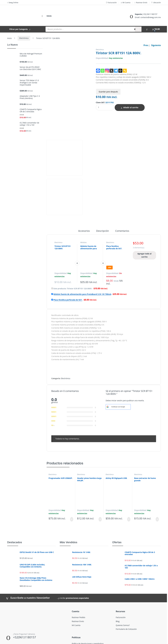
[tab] (84, 190)
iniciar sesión (117, 358)
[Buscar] (138, 29)
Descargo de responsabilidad (84, 609)
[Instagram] (107, 71)
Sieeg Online (13, 3)
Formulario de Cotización (126, 587)
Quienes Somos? (123, 583)
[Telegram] (116, 71)
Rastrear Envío (141, 3)
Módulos (83, 200)
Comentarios (122, 189)
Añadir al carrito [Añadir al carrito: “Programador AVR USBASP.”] (72, 477)
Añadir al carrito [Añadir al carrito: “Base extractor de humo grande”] (157, 477)
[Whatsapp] (103, 71)
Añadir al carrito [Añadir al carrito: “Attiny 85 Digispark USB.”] (129, 477)
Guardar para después (108, 92)
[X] (111, 71)
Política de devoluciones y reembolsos (88, 601)
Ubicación (156, 3)
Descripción (103, 189)
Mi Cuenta (126, 3)
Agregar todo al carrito (144, 213)
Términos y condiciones (82, 605)
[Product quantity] (105, 107)
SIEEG (11, 641)
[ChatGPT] (120, 71)
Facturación (111, 3)
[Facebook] (98, 71)
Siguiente (156, 45)
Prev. (146, 45)
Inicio (49, 16)
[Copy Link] (125, 71)
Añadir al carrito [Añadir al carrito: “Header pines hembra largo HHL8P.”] (100, 477)
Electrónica (24, 38)
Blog (118, 579)
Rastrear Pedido (78, 575)
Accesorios (84, 189)
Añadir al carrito (131, 107)
